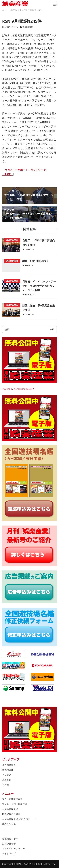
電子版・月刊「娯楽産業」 (16, 804)
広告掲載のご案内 (11, 814)
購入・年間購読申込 (12, 799)
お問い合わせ (9, 844)
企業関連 (7, 775)
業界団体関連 (28, 27)
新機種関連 (8, 770)
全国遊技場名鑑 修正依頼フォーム (19, 819)
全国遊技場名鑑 (10, 809)
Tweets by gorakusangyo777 (18, 389)
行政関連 (7, 780)
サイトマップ (9, 854)
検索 (52, 329)
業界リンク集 (9, 824)
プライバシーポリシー (13, 848)
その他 (6, 785)
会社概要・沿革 (10, 839)
